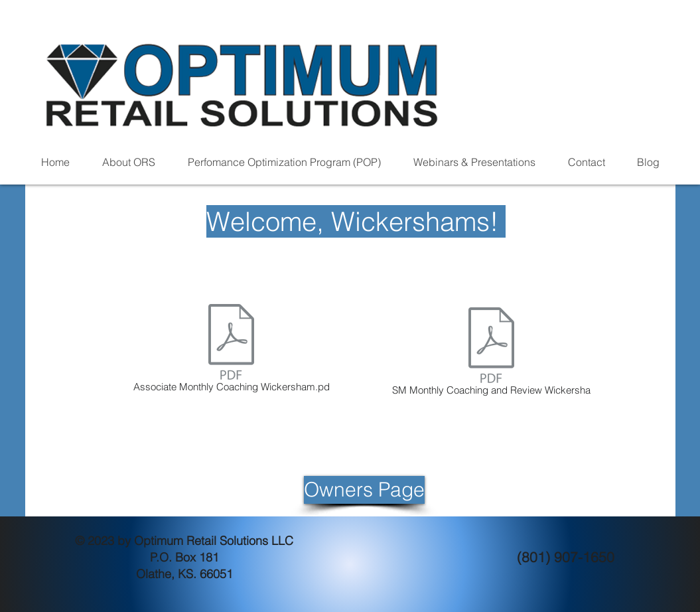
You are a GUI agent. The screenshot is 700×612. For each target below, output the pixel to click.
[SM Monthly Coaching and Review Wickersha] (492, 354)
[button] (129, 162)
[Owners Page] (364, 490)
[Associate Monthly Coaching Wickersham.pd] (232, 350)
